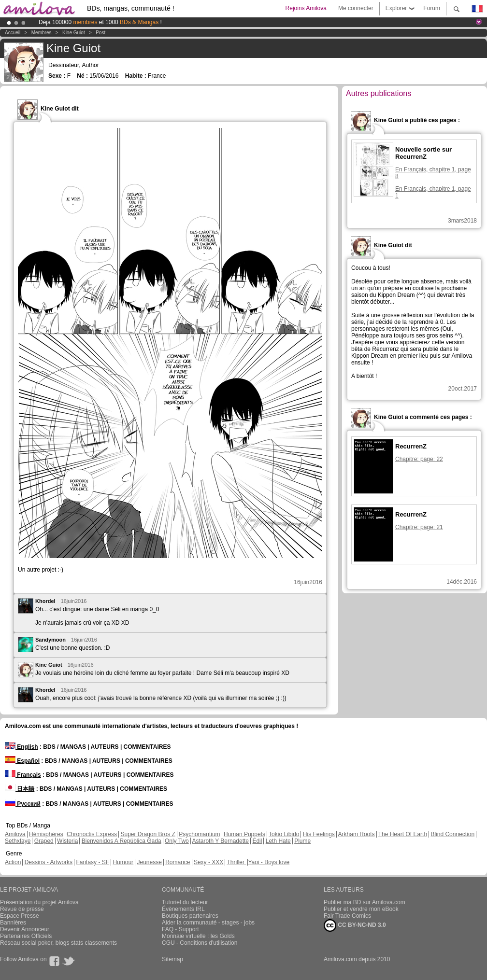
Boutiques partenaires (190, 916)
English (21, 747)
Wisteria (67, 841)
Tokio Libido (284, 834)
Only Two (177, 841)
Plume (302, 841)
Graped (44, 841)
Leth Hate (278, 841)
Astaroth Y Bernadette (220, 841)
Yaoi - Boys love (269, 862)
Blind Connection (452, 834)
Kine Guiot (74, 33)
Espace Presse (20, 916)
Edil (257, 841)
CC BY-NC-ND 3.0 (355, 925)
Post (100, 33)
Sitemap (172, 959)
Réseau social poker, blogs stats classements (58, 943)
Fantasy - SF (93, 862)
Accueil (13, 33)
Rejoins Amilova (306, 8)
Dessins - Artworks (49, 862)
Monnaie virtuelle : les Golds (198, 936)
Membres (42, 33)
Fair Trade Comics (347, 916)
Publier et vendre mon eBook (361, 909)
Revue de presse (22, 909)
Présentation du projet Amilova (39, 902)
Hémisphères (46, 834)
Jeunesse (149, 862)
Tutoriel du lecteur (185, 902)
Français (23, 775)
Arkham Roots (357, 834)
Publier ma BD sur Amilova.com (365, 902)
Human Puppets (244, 834)
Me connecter (356, 8)
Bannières (13, 923)
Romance (178, 862)
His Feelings (319, 834)
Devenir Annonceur (25, 929)
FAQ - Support (180, 929)
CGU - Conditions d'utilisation (200, 943)
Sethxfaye (18, 841)
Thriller (236, 862)
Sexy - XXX (208, 862)
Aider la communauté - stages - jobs (208, 923)
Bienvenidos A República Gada (122, 841)
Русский (23, 804)
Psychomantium (199, 834)
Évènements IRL (183, 909)
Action (13, 862)
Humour (123, 862)
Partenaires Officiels (26, 936)
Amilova (15, 834)
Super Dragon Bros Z (148, 834)
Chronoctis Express (92, 834)
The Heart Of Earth (403, 834)
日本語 (20, 789)
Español (22, 761)
